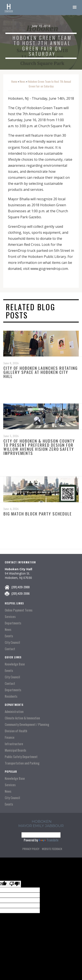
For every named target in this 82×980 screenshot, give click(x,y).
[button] (75, 8)
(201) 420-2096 (20, 593)
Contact (10, 649)
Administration (14, 712)
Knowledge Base (15, 664)
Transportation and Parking (22, 763)
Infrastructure (14, 744)
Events (9, 636)
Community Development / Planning (27, 724)
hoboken (42, 821)
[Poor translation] (14, 884)
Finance (10, 737)
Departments (13, 623)
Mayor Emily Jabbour (41, 826)
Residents (11, 696)
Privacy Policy (31, 849)
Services (10, 617)
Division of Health (16, 731)
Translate (49, 840)
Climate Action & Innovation (22, 718)
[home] (9, 8)
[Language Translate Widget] (41, 835)
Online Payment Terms (19, 610)
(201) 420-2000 (20, 587)
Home (14, 81)
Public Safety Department (21, 757)
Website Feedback (52, 849)
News (23, 81)
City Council (12, 642)
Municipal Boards (15, 750)
